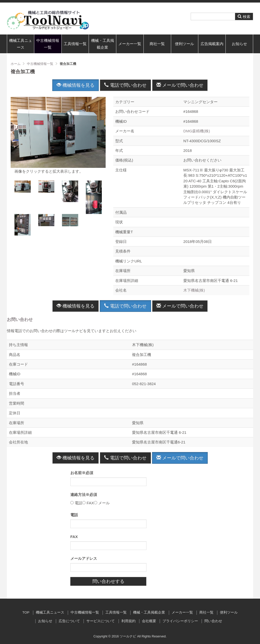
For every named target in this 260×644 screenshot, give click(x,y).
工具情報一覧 (75, 44)
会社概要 (149, 621)
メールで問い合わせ (180, 85)
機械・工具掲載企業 (103, 44)
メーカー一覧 (130, 44)
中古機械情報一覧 (48, 44)
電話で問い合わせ (125, 85)
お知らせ (239, 44)
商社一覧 (157, 44)
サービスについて (101, 621)
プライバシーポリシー (180, 621)
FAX (74, 537)
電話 (74, 515)
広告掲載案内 (212, 44)
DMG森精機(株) (197, 131)
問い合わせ (213, 621)
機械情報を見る (76, 85)
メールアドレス (84, 558)
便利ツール (184, 44)
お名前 (82, 473)
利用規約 (128, 621)
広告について (69, 621)
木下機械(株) (194, 290)
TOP (26, 612)
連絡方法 (84, 495)
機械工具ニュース (21, 44)
